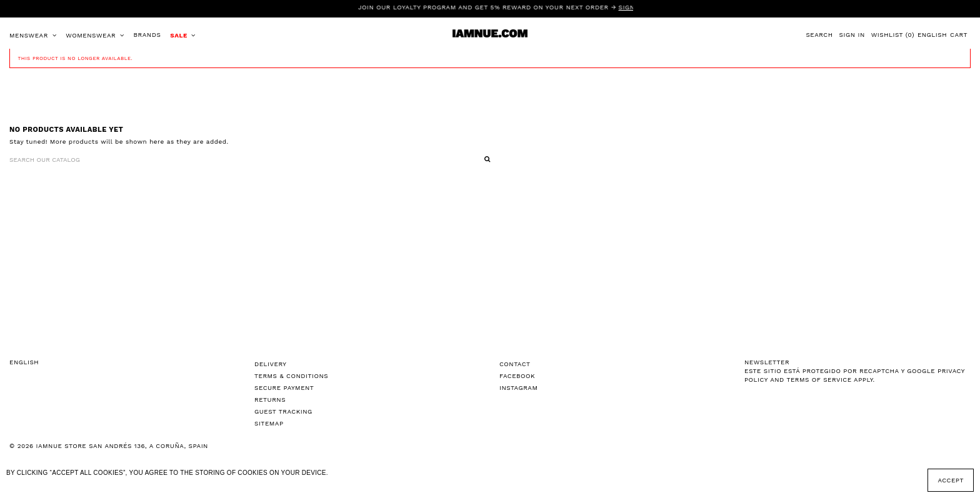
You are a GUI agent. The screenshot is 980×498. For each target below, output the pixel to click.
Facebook (517, 376)
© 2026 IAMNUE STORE (109, 446)
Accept (951, 480)
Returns (270, 400)
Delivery (271, 364)
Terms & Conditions (291, 376)
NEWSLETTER (767, 362)
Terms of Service (819, 380)
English (932, 35)
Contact (515, 364)
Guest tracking (283, 411)
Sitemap (269, 423)
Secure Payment (284, 388)
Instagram (518, 388)
